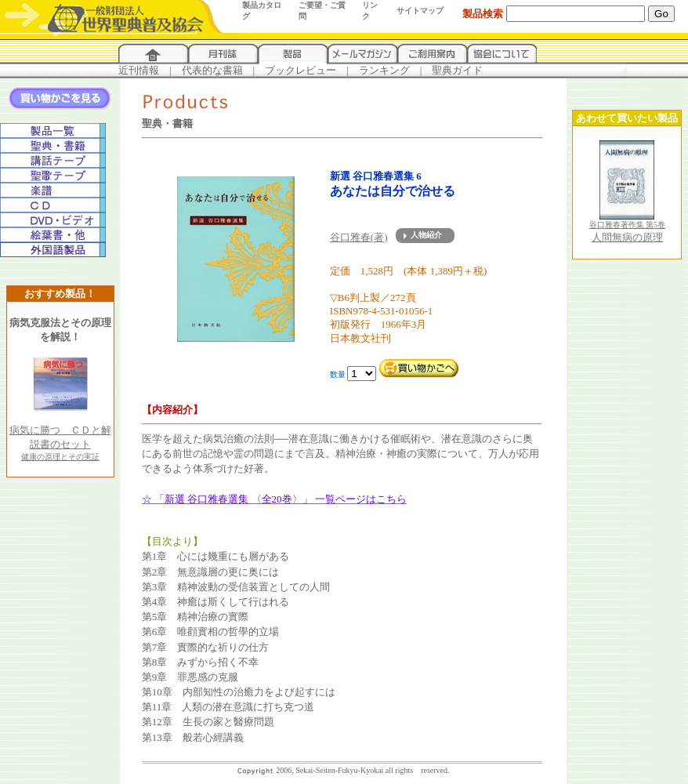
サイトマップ (420, 11)
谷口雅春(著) (359, 237)
